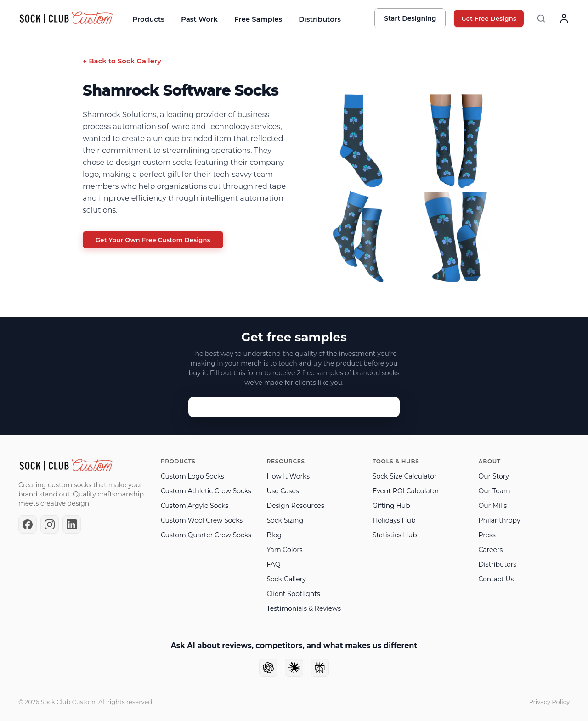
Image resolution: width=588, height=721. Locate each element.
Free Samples (258, 19)
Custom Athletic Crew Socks (206, 491)
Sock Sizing (285, 520)
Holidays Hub (394, 520)
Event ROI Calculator (406, 491)
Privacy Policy (549, 702)
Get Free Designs (489, 18)
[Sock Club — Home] (66, 18)
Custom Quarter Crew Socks (206, 535)
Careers (490, 550)
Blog (274, 535)
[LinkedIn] (72, 524)
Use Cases (283, 491)
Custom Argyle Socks (195, 506)
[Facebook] (28, 524)
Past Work (199, 19)
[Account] (564, 18)
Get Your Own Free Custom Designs (153, 240)
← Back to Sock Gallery (122, 61)
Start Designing (410, 18)
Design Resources (295, 506)
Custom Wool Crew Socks (202, 520)
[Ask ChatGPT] (268, 668)
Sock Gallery (286, 579)
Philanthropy (499, 520)
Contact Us (496, 579)
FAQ (273, 564)
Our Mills (492, 506)
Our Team (494, 491)
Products (148, 19)
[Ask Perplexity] (320, 668)
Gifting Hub (391, 506)
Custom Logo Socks (192, 476)
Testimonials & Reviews (304, 608)
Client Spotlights (293, 594)
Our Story (493, 476)
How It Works (288, 476)
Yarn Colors (284, 550)
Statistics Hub (395, 535)
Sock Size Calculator (405, 476)
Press (487, 535)
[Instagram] (50, 524)
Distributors (320, 19)
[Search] (541, 18)
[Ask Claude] (294, 668)
